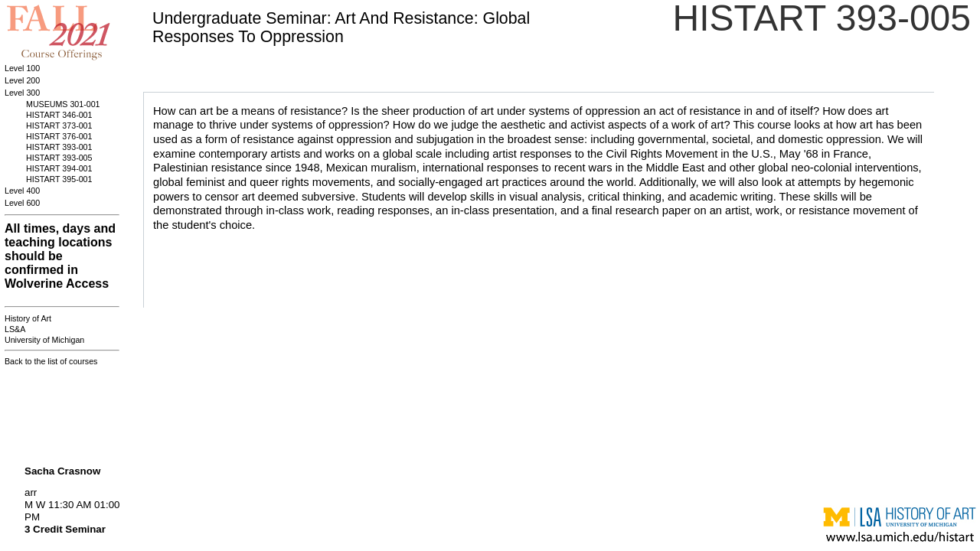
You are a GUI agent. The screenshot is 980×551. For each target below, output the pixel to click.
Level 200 (22, 80)
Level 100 (22, 68)
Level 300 (22, 93)
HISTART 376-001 (59, 136)
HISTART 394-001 (59, 168)
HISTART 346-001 (59, 115)
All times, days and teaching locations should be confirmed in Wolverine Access (60, 256)
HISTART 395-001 (59, 179)
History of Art (28, 318)
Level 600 (22, 203)
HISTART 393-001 (59, 147)
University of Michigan (44, 340)
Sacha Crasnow (62, 471)
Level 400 (22, 191)
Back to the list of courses (51, 361)
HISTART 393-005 (59, 158)
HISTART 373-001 (59, 126)
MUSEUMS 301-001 (63, 104)
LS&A (15, 329)
